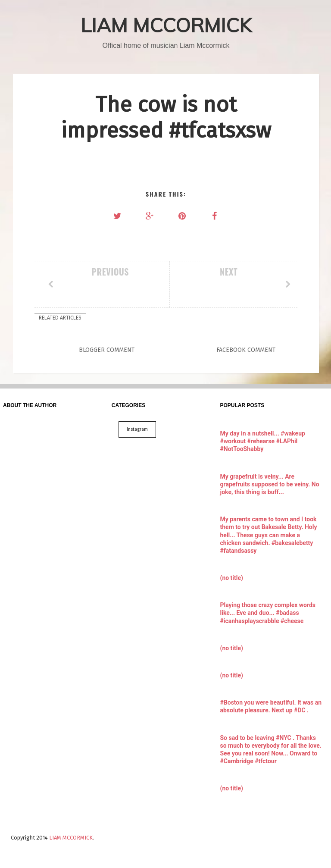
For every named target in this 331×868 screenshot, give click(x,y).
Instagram (137, 429)
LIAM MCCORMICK (166, 25)
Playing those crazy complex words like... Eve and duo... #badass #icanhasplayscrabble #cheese (268, 613)
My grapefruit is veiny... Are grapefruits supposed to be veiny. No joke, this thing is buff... (270, 484)
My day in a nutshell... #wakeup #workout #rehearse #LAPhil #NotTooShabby (263, 441)
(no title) (232, 578)
